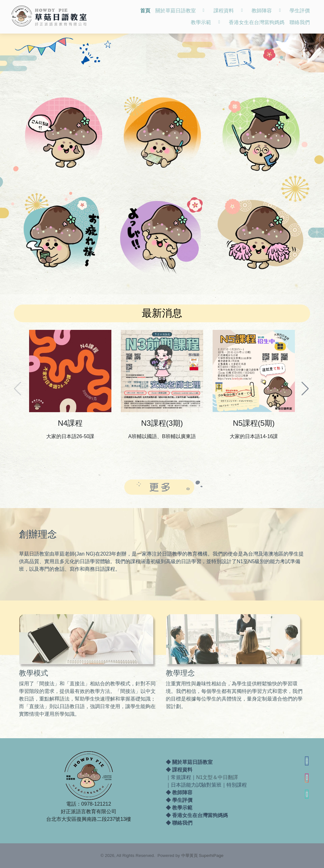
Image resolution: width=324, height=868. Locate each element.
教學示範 (182, 808)
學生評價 (182, 800)
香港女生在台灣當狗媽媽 (200, 816)
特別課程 (237, 785)
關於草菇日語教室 (192, 762)
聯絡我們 (182, 823)
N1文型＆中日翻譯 (217, 778)
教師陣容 (182, 793)
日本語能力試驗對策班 (196, 785)
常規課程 (181, 778)
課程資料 (182, 770)
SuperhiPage (211, 855)
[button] (306, 386)
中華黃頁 (190, 855)
